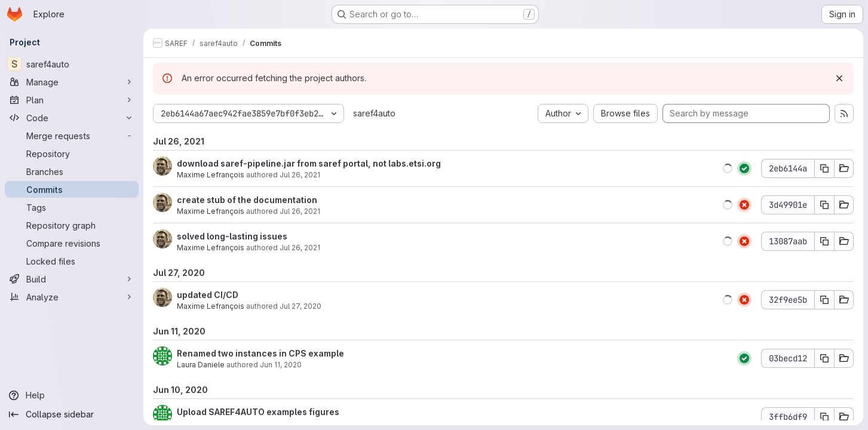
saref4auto (374, 113)
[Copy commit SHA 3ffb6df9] (824, 417)
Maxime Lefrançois (211, 175)
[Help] (72, 395)
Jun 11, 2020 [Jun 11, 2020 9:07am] (281, 365)
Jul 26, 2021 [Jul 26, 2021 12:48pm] (300, 248)
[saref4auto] (72, 64)
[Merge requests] (72, 136)
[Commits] (72, 189)
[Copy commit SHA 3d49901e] (824, 205)
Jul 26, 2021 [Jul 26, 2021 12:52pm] (300, 211)
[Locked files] (72, 261)
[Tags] (72, 207)
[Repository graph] (72, 225)
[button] (728, 168)
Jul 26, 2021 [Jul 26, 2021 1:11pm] (300, 175)
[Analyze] (72, 297)
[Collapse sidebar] (72, 414)
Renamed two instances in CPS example (260, 353)
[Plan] (72, 100)
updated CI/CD (208, 295)
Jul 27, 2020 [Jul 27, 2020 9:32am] (300, 306)
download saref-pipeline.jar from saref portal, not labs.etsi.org (309, 163)
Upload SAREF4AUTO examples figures (258, 412)
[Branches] (72, 171)
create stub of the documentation (247, 200)
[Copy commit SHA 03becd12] (824, 358)
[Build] (72, 279)
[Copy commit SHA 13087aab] (824, 241)
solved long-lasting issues (232, 236)
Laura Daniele (201, 365)
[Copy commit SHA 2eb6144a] (824, 168)
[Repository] (72, 153)
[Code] (72, 118)
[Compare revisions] (72, 243)
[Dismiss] (839, 78)
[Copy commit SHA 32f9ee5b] (824, 300)
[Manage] (72, 82)
